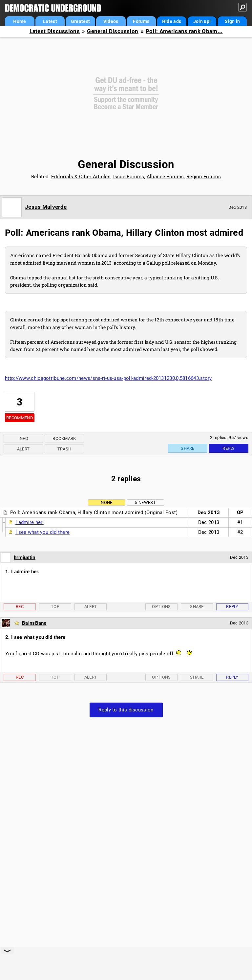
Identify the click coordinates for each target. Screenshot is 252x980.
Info (23, 438)
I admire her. (30, 522)
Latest (50, 21)
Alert (23, 449)
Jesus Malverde (46, 207)
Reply (229, 448)
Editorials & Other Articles (81, 177)
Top (55, 607)
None (106, 502)
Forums (141, 21)
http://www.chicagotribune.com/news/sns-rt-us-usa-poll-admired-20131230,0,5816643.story (108, 378)
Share (188, 448)
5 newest (145, 502)
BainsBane (34, 623)
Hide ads (172, 21)
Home (20, 21)
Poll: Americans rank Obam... (184, 31)
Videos (111, 21)
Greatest (80, 21)
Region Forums (204, 177)
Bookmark (64, 438)
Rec (20, 607)
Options (161, 607)
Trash (64, 449)
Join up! (202, 21)
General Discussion (113, 31)
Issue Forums (129, 177)
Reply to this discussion (126, 710)
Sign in (232, 21)
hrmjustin (25, 557)
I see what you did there (42, 532)
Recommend (20, 418)
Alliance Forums (165, 177)
